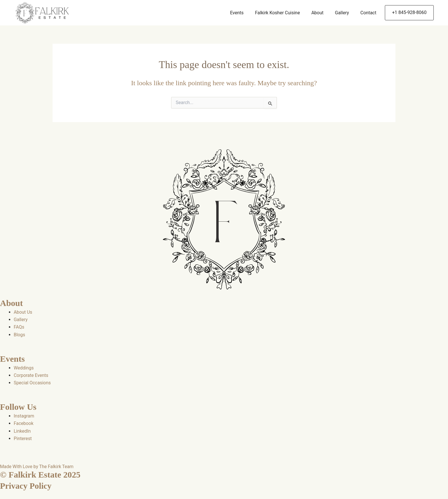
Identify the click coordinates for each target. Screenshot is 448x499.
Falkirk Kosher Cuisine (277, 13)
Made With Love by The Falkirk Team (37, 467)
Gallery (342, 13)
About (318, 13)
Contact (368, 13)
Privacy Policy (26, 486)
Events (237, 13)
